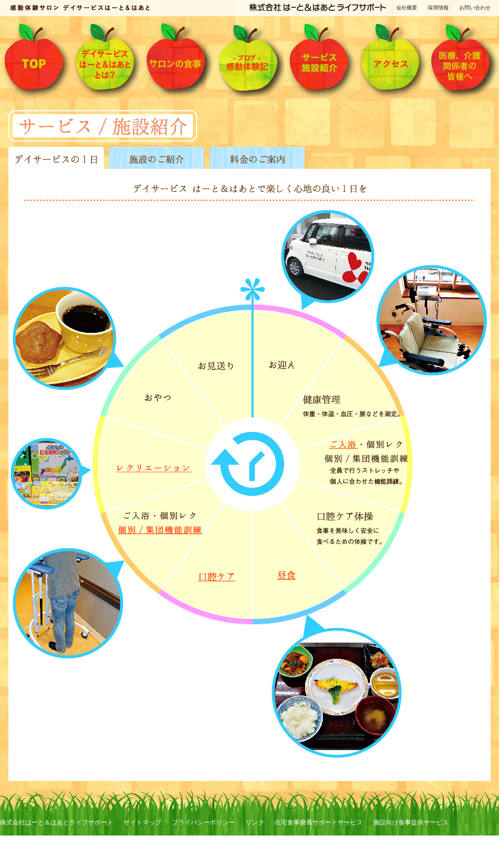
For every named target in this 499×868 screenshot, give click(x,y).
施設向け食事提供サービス (411, 822)
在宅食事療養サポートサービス (319, 822)
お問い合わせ (475, 8)
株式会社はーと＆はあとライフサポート (57, 822)
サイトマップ (143, 822)
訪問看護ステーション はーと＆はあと (54, 863)
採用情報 (438, 8)
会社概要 (407, 8)
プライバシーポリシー (203, 822)
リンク (255, 822)
